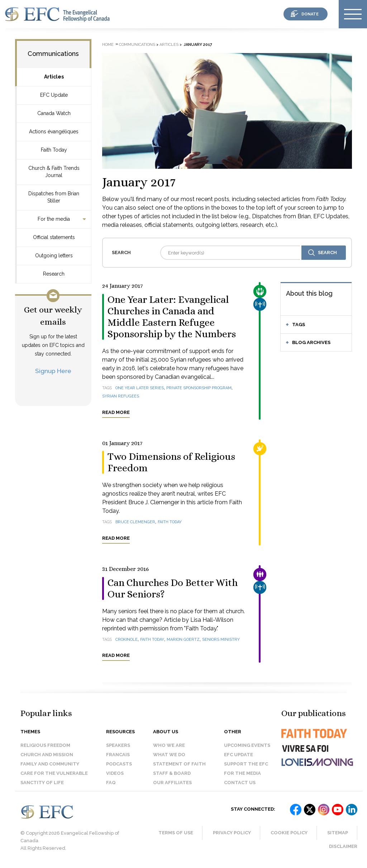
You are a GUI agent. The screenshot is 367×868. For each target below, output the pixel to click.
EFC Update (54, 95)
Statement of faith (179, 764)
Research (54, 274)
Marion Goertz (183, 640)
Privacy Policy (232, 833)
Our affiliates (172, 783)
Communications (53, 54)
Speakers (118, 745)
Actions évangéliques (54, 132)
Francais (118, 755)
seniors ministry (221, 640)
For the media (54, 219)
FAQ (111, 783)
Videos (115, 773)
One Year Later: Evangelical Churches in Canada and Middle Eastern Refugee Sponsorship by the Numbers (172, 317)
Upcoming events (247, 745)
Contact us (240, 783)
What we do (169, 755)
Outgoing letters (54, 256)
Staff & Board (172, 773)
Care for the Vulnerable (54, 773)
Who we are (169, 745)
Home (108, 45)
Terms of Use (176, 833)
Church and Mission (47, 755)
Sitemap (338, 833)
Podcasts (119, 764)
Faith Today (54, 150)
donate (310, 14)
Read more (116, 412)
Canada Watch (54, 113)
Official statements (54, 237)
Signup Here (53, 371)
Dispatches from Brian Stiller (54, 197)
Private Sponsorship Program (199, 388)
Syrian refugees (121, 396)
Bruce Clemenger (135, 522)
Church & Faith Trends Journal (54, 172)
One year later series (140, 388)
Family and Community (50, 764)
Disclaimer (343, 846)
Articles (54, 77)
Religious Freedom (45, 745)
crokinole (127, 640)
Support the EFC (246, 764)
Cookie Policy (289, 833)
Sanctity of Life (42, 783)
